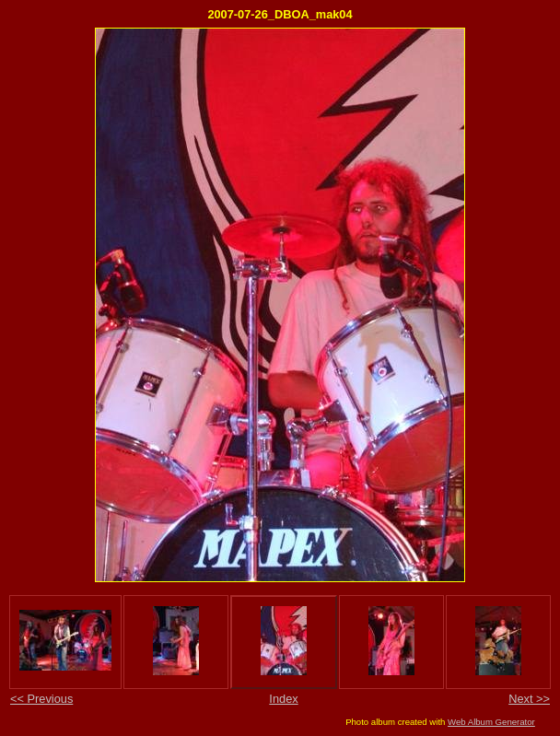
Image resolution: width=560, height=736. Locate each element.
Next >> (529, 699)
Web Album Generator (491, 722)
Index (283, 699)
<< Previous (41, 699)
